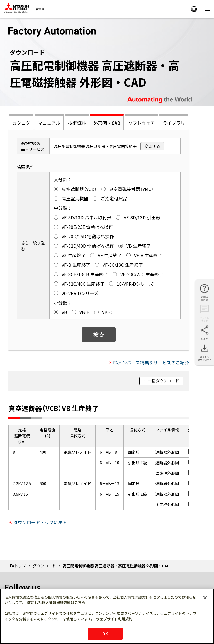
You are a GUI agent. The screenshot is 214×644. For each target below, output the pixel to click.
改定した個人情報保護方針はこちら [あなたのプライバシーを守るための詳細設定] (56, 602)
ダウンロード (44, 566)
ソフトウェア (142, 123)
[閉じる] (205, 598)
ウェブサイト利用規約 (114, 619)
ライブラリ (174, 123)
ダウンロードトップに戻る (40, 522)
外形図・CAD (107, 123)
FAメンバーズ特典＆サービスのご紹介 (151, 363)
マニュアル (49, 123)
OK (105, 634)
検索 (99, 335)
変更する (152, 146)
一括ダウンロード (164, 381)
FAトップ (18, 566)
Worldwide (194, 9)
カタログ (21, 123)
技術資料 (77, 123)
